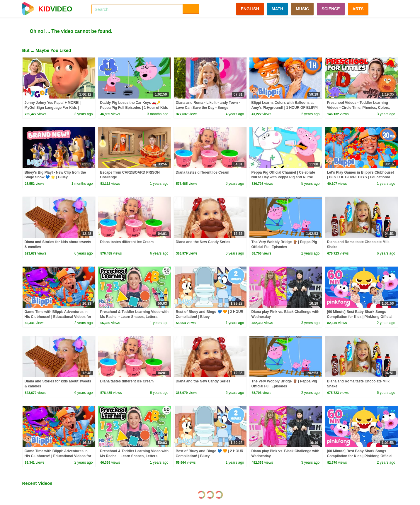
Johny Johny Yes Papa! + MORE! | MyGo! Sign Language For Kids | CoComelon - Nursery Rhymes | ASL (55, 108)
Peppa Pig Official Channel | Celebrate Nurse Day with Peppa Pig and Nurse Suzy (283, 177)
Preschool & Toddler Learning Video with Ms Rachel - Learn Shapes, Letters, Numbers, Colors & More (135, 317)
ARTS (358, 9)
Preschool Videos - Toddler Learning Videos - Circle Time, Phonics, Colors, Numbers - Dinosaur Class (359, 108)
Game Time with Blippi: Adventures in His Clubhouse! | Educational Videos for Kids (58, 317)
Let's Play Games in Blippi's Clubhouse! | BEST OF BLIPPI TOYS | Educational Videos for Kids (361, 177)
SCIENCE (331, 9)
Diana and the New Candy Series (203, 242)
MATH (277, 9)
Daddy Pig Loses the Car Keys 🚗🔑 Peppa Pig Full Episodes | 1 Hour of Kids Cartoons (134, 108)
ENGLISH (250, 9)
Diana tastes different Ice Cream (203, 172)
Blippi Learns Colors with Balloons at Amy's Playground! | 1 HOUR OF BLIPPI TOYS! (285, 108)
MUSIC (302, 9)
